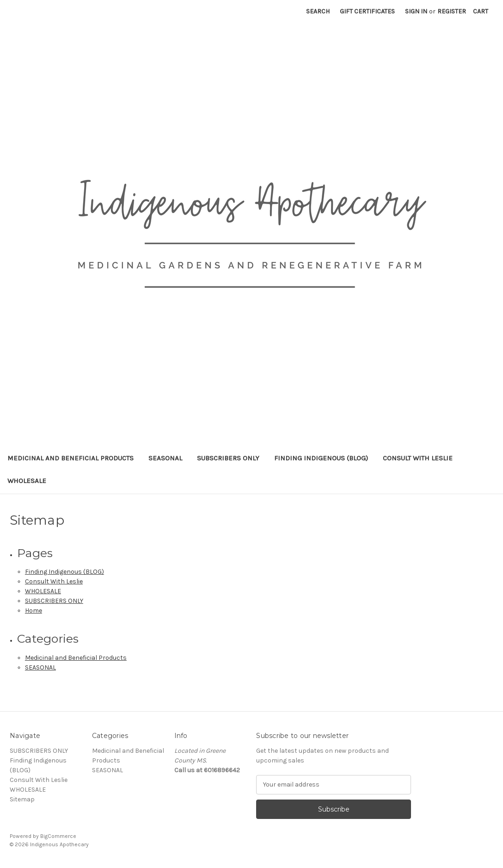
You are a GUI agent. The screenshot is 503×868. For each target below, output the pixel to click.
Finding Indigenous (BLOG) (321, 458)
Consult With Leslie (418, 458)
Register (452, 11)
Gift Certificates (367, 11)
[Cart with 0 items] (481, 11)
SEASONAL (165, 458)
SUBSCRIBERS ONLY (228, 458)
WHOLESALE (27, 481)
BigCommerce (58, 836)
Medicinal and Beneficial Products (71, 458)
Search (318, 11)
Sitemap (22, 799)
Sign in (416, 11)
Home (34, 611)
